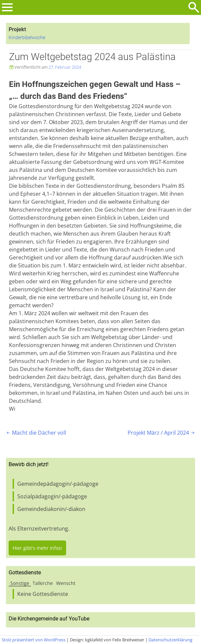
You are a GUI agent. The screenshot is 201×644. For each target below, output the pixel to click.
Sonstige (20, 583)
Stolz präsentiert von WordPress (34, 640)
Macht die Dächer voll (36, 433)
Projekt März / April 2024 (162, 433)
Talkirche (43, 583)
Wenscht (66, 583)
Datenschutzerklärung (170, 640)
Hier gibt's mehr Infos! (37, 548)
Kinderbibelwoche (27, 38)
